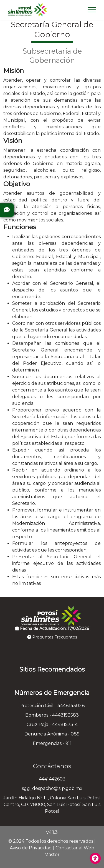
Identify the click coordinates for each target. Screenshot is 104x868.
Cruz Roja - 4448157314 (52, 724)
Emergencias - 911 (52, 743)
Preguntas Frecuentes (52, 637)
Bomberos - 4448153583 (52, 715)
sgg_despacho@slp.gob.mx (52, 788)
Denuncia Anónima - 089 (52, 734)
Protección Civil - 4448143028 (52, 706)
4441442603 (52, 779)
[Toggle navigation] (92, 10)
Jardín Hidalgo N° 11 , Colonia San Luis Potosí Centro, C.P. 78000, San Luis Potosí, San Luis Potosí (52, 805)
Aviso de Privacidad (31, 848)
